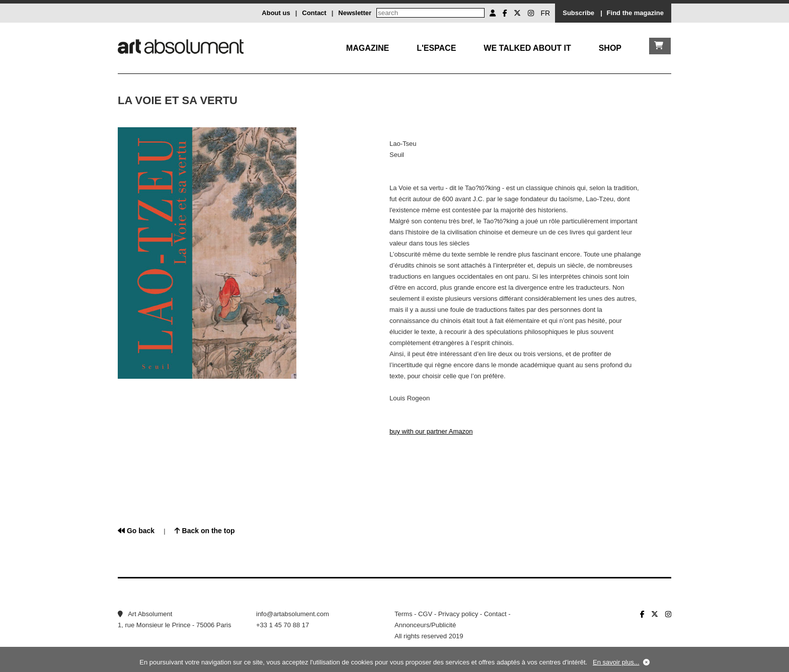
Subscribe (578, 13)
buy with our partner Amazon (431, 431)
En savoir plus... (616, 662)
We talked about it (527, 48)
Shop (610, 48)
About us (276, 13)
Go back (136, 531)
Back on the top (205, 531)
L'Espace (436, 48)
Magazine (368, 48)
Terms (403, 614)
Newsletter (355, 13)
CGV (425, 614)
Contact (314, 13)
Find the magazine (635, 13)
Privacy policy (458, 614)
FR (546, 13)
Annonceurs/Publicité (425, 625)
